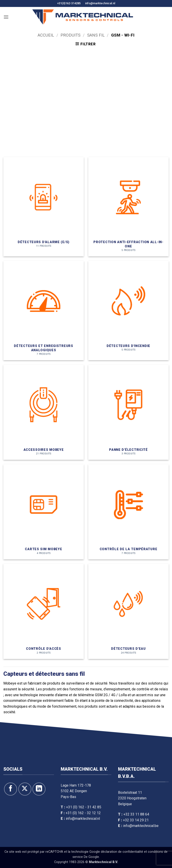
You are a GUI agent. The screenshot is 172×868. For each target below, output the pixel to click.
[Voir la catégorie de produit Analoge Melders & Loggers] (44, 311)
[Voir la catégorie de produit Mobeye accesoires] (44, 412)
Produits (70, 35)
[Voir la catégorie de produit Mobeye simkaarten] (44, 512)
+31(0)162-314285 (69, 3)
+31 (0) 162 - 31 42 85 (84, 807)
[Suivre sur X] (25, 789)
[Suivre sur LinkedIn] (39, 789)
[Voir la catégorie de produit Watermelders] (128, 611)
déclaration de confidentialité (122, 852)
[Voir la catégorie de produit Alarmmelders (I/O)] (44, 207)
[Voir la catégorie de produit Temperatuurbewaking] (128, 512)
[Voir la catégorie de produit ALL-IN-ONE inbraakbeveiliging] (128, 207)
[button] (6, 17)
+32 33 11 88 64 (136, 814)
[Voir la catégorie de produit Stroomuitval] (128, 412)
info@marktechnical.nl (100, 3)
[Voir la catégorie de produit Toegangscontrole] (44, 611)
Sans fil (96, 35)
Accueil (46, 35)
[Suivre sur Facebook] (11, 789)
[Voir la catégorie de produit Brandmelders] (128, 311)
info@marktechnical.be (141, 826)
